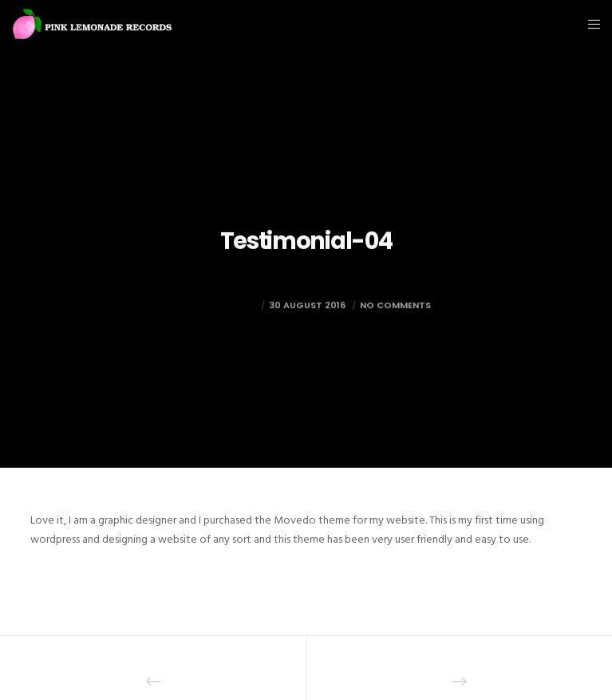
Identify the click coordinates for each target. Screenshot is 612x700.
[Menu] (589, 24)
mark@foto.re (219, 318)
